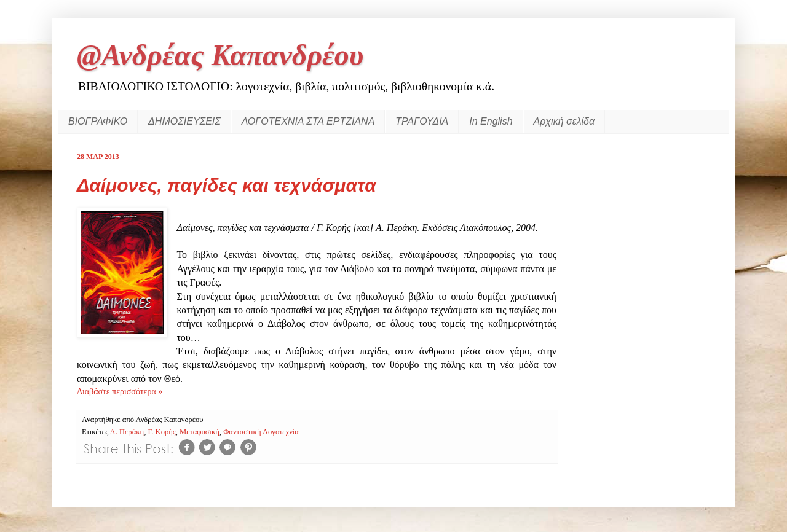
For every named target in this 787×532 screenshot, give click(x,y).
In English (491, 121)
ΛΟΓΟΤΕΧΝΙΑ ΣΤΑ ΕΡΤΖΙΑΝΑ (308, 121)
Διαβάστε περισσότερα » (120, 392)
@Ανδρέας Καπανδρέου (220, 55)
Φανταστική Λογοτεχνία (261, 432)
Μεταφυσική (200, 432)
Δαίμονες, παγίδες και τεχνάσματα (227, 185)
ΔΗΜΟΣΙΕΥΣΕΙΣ (184, 121)
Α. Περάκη (127, 432)
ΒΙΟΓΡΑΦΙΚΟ (98, 121)
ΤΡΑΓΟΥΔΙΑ (422, 121)
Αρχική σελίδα (564, 121)
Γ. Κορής (161, 432)
